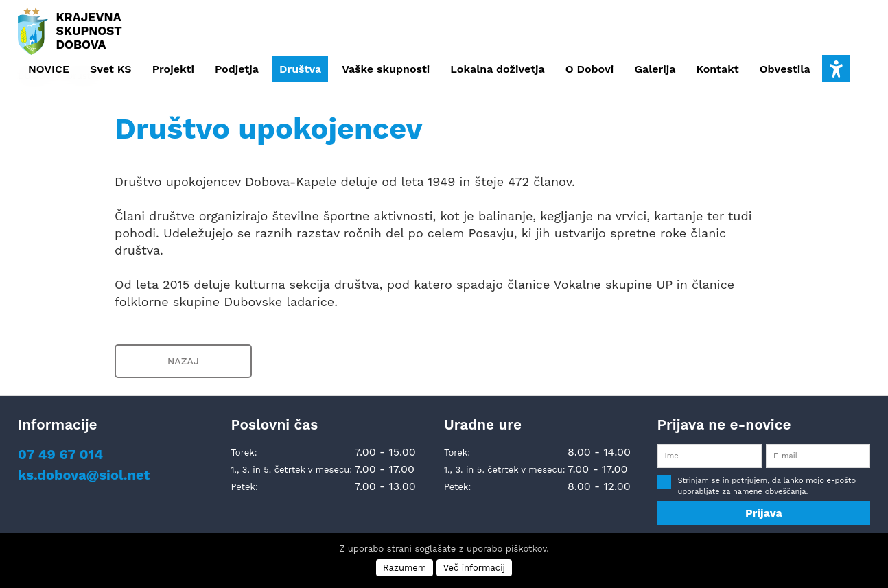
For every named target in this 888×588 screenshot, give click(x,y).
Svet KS (111, 69)
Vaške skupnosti (386, 69)
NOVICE (49, 69)
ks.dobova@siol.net (84, 475)
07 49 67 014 (60, 454)
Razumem (405, 568)
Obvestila (785, 69)
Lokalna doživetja (497, 69)
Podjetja (237, 69)
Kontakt (717, 69)
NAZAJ (183, 361)
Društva (300, 69)
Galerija (655, 69)
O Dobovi (590, 69)
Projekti (173, 69)
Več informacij (474, 568)
